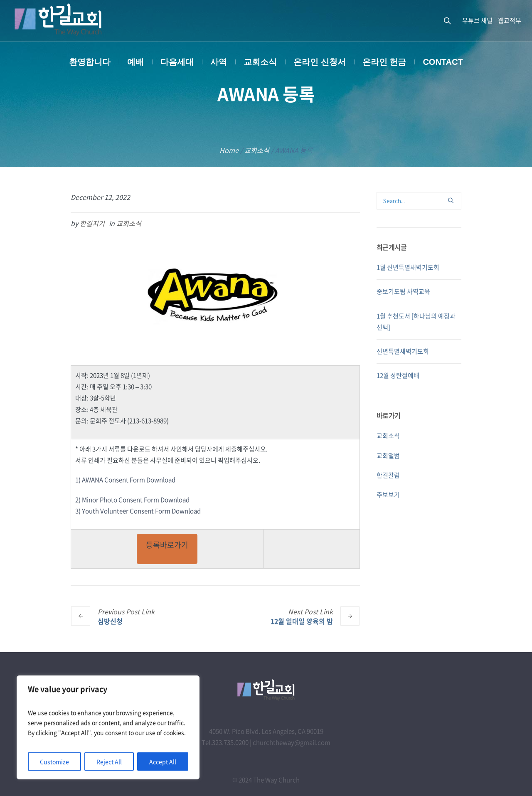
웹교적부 (510, 20)
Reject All (109, 761)
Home (229, 150)
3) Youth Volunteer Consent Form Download (138, 511)
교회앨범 (388, 456)
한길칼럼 (388, 475)
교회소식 (257, 150)
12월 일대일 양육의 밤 (302, 621)
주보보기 (388, 495)
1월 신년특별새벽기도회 (408, 267)
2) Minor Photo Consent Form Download (132, 500)
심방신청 (110, 621)
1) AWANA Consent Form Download (125, 480)
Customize (54, 761)
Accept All (163, 761)
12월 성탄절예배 (398, 375)
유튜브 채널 (477, 20)
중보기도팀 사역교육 (403, 291)
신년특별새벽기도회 (403, 351)
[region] (108, 727)
